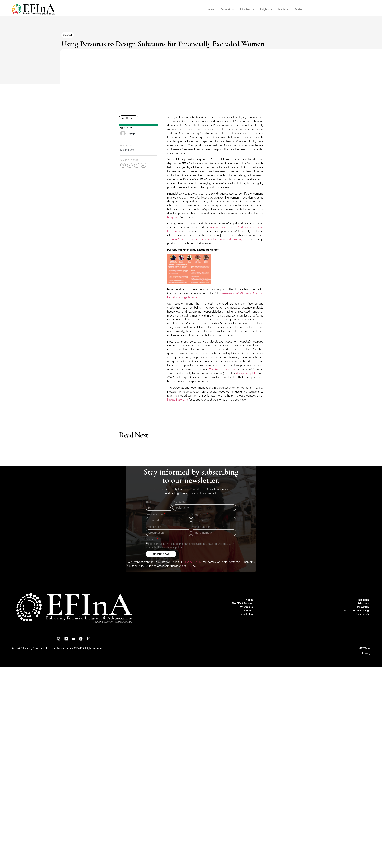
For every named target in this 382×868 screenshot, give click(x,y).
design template (246, 373)
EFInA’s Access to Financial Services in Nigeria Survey (207, 239)
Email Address (155, 514)
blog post (173, 217)
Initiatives (247, 9)
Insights (266, 9)
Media (284, 9)
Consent (151, 539)
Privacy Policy (192, 562)
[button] (123, 165)
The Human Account (222, 369)
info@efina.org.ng (178, 400)
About (211, 9)
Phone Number (200, 527)
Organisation (154, 527)
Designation (199, 514)
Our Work (227, 9)
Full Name (179, 502)
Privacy (366, 653)
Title (149, 502)
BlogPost (68, 35)
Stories (298, 9)
